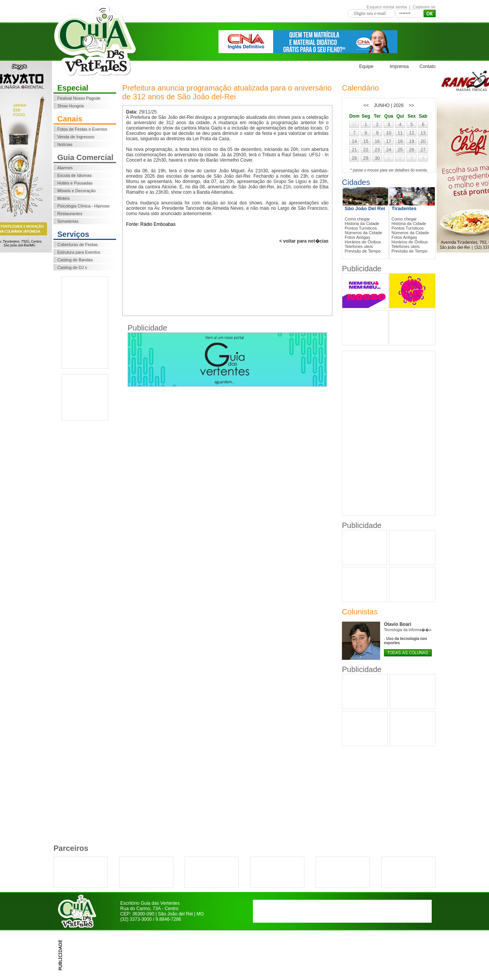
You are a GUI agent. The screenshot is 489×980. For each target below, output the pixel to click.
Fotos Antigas (357, 237)
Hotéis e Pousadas (75, 183)
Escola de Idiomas (74, 175)
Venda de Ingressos (76, 137)
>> (411, 105)
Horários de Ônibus (363, 242)
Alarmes (65, 168)
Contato (427, 66)
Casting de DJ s (72, 267)
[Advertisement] (85, 322)
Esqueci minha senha (387, 7)
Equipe (366, 66)
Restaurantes (70, 214)
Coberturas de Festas (78, 245)
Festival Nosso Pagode (79, 98)
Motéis (63, 198)
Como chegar (357, 219)
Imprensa (399, 66)
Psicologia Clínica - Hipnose (83, 206)
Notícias (65, 144)
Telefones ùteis (359, 246)
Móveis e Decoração (76, 191)
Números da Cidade (363, 233)
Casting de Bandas (75, 260)
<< (366, 105)
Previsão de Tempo (363, 251)
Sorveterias (68, 221)
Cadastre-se (424, 7)
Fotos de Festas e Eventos (82, 129)
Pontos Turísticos (361, 228)
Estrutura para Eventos (79, 252)
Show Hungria (70, 106)
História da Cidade (362, 224)
